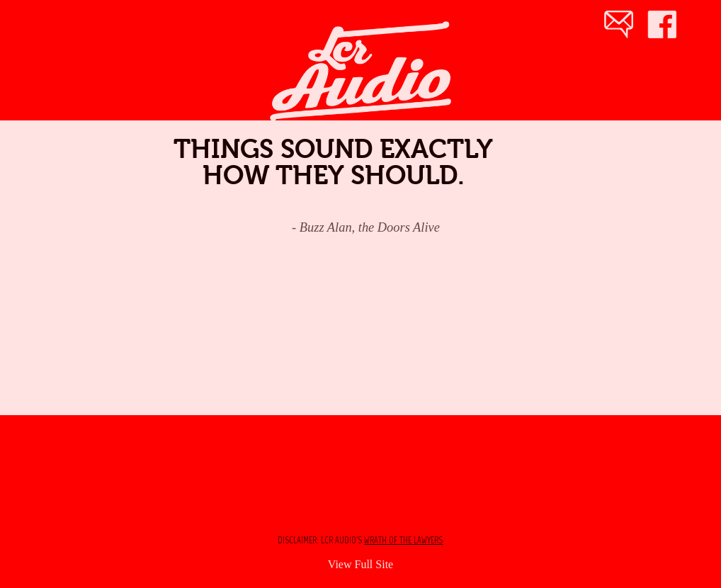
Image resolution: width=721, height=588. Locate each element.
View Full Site (360, 564)
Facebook (668, 27)
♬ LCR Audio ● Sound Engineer (341, 35)
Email (618, 27)
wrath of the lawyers (403, 540)
